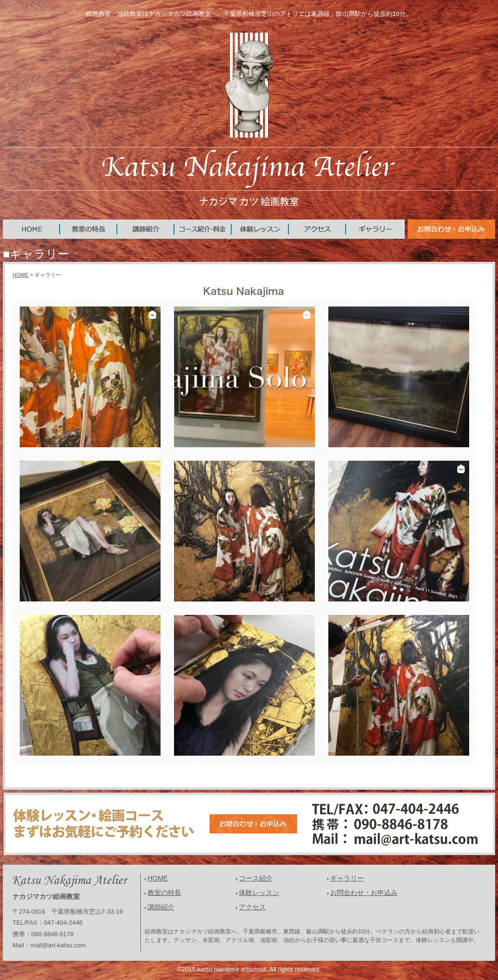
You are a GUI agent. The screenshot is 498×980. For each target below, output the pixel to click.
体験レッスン (259, 893)
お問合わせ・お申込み (364, 893)
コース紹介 (256, 878)
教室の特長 (164, 893)
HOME (20, 275)
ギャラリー (347, 878)
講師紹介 (161, 907)
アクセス (252, 907)
